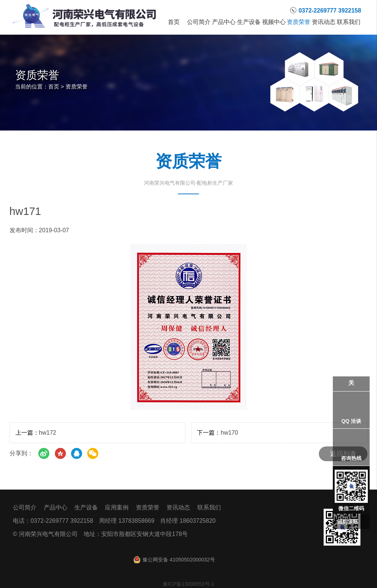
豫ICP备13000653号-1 (188, 584)
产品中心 (224, 22)
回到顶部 (348, 522)
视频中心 (274, 22)
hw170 (229, 433)
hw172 (48, 433)
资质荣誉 (299, 22)
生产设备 (249, 22)
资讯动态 (324, 22)
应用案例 (117, 507)
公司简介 (199, 22)
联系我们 (349, 22)
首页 (174, 22)
